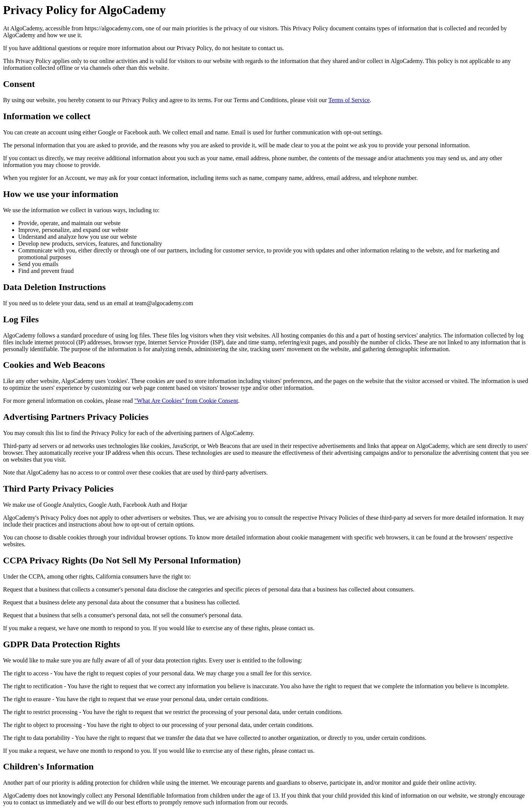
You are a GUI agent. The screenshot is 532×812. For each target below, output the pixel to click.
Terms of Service (349, 100)
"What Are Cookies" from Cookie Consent (186, 401)
